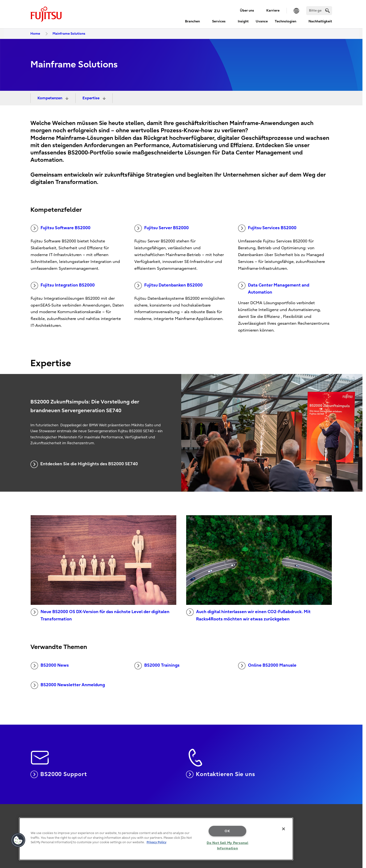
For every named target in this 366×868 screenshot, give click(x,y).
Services (219, 21)
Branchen (192, 21)
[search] (327, 10)
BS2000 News (50, 666)
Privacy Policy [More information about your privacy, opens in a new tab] (156, 842)
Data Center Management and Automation (274, 288)
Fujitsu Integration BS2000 (63, 286)
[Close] (284, 829)
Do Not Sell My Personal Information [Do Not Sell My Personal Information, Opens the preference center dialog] (228, 846)
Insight (243, 21)
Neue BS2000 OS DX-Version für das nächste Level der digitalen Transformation (100, 615)
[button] (18, 840)
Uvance (262, 21)
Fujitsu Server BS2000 (162, 228)
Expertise (91, 98)
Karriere (273, 10)
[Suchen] (319, 11)
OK (227, 831)
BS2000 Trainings (157, 666)
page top (355, 815)
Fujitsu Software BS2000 (61, 228)
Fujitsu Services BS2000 (267, 228)
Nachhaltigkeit (320, 21)
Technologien (286, 21)
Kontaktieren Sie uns (221, 774)
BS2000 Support (59, 774)
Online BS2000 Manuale (267, 666)
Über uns (247, 10)
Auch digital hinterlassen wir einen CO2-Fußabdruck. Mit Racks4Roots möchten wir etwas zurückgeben (248, 615)
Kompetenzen (50, 98)
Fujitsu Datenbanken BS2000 (169, 286)
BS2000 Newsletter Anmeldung (68, 685)
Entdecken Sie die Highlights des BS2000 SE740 (84, 464)
